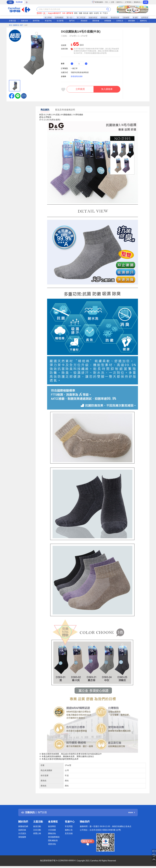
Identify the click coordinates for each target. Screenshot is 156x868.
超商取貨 (145, 17)
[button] (24, 96)
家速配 (135, 17)
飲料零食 (36, 21)
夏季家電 (70, 13)
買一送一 (70, 17)
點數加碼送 (93, 17)
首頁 (10, 25)
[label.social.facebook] (12, 96)
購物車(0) (137, 2)
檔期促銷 (104, 17)
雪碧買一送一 (42, 13)
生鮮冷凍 (24, 21)
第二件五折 (81, 17)
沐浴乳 (96, 13)
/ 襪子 (21, 25)
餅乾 (76, 13)
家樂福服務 (97, 2)
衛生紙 (86, 13)
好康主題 (12, 21)
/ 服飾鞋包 (16, 25)
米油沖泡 (48, 21)
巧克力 (105, 13)
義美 (91, 13)
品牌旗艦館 (59, 17)
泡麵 (80, 13)
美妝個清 (84, 21)
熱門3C (72, 21)
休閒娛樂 (108, 21)
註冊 (112, 2)
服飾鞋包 (143, 21)
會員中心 (120, 2)
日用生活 (120, 21)
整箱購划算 (115, 17)
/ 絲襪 (25, 25)
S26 (64, 13)
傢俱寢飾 (132, 21)
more (132, 812)
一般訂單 (74, 68)
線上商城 (48, 17)
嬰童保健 (96, 21)
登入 (107, 2)
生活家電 (60, 21)
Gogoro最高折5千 (55, 13)
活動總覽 (126, 17)
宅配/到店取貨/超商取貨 (80, 72)
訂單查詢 (128, 2)
